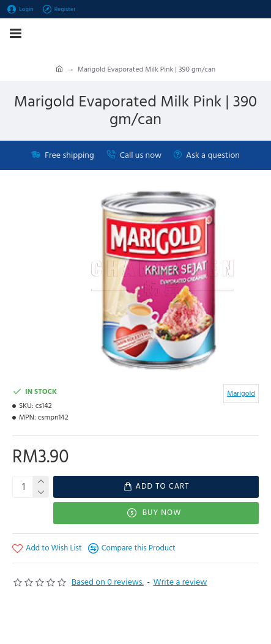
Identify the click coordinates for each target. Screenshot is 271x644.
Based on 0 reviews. (108, 582)
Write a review (180, 582)
